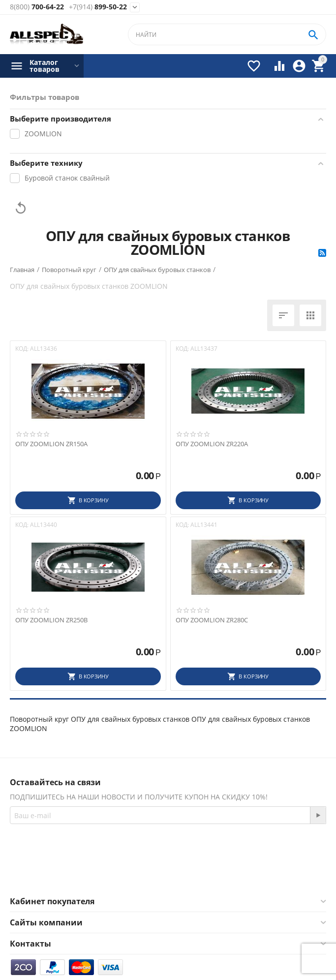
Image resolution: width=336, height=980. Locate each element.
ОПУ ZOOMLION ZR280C (212, 620)
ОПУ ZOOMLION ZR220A (212, 444)
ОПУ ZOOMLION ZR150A (51, 444)
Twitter (197, 873)
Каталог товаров (45, 66)
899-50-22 (98, 7)
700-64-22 (37, 7)
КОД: (22, 349)
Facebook (144, 873)
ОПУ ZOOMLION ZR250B (51, 620)
